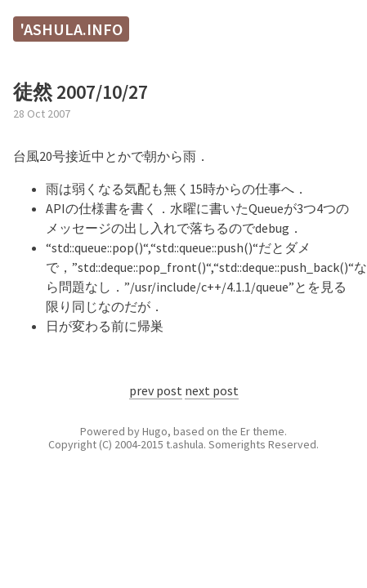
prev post (156, 390)
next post (212, 390)
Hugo (155, 431)
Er (245, 431)
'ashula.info (71, 29)
